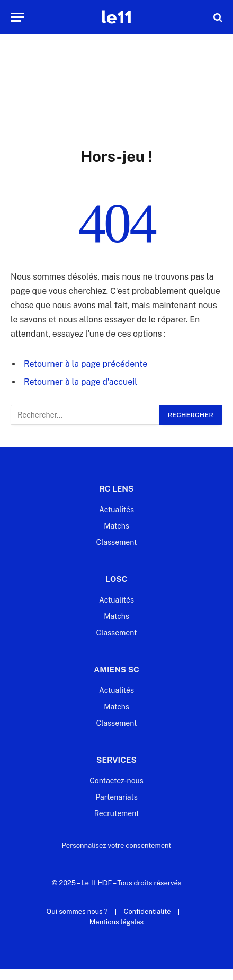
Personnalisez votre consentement (117, 845)
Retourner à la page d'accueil (80, 382)
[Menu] (17, 17)
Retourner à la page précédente (86, 364)
